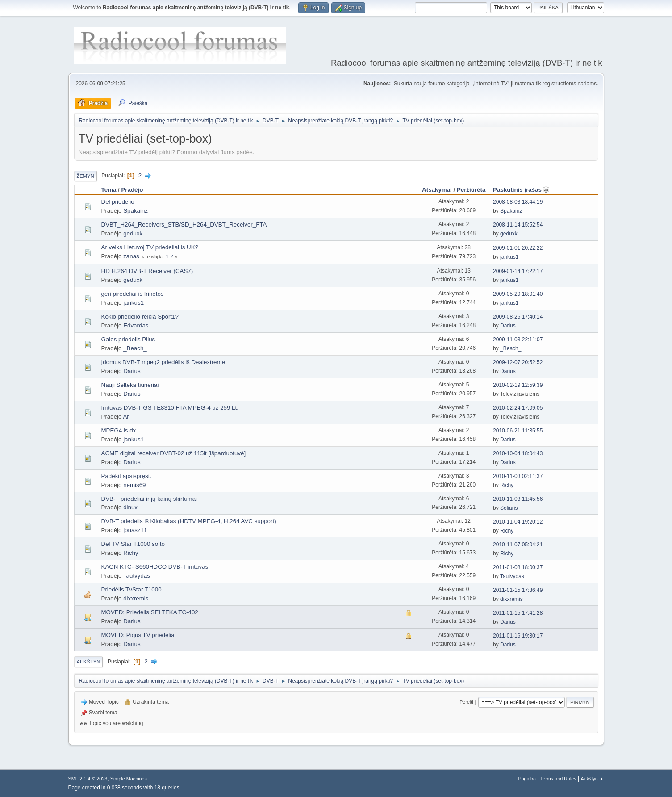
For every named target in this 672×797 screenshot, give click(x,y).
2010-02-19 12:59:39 (518, 385)
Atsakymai (437, 190)
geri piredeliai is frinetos (133, 294)
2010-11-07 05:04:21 (518, 545)
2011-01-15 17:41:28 (518, 613)
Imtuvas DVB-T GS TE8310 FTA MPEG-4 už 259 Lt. (170, 408)
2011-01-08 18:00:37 (518, 567)
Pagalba (527, 779)
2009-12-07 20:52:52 (518, 362)
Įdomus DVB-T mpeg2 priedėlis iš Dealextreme (163, 362)
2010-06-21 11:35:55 (518, 431)
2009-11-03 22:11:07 (518, 340)
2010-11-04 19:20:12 (518, 522)
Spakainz (136, 211)
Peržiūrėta (471, 190)
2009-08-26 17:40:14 (518, 317)
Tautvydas (137, 576)
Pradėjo (132, 190)
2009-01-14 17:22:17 (518, 271)
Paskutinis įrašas (521, 190)
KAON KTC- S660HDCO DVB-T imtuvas (155, 567)
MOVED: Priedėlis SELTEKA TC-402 (150, 612)
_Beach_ (135, 348)
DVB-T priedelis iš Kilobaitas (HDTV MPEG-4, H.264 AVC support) (189, 521)
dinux (130, 507)
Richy (507, 485)
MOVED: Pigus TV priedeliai (139, 635)
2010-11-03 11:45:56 (518, 499)
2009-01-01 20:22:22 (518, 248)
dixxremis (136, 598)
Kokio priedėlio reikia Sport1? (140, 317)
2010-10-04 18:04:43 (518, 453)
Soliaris (509, 508)
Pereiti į (467, 702)
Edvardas (136, 325)
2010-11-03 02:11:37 (518, 476)
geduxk (133, 233)
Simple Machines (129, 779)
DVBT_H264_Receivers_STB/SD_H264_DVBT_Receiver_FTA (184, 224)
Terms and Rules (558, 779)
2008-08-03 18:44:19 (518, 202)
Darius (508, 326)
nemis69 (134, 485)
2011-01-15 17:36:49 (518, 590)
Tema (109, 190)
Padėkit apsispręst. (127, 476)
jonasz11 (135, 530)
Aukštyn (89, 662)
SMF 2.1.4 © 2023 (88, 779)
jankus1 (509, 257)
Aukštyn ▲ (592, 779)
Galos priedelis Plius (128, 339)
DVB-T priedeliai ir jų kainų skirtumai (149, 499)
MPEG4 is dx (119, 430)
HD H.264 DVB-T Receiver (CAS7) (147, 271)
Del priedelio (118, 202)
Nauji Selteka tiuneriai (130, 385)
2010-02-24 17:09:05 (518, 408)
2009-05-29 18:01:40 (518, 294)
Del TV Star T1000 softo (133, 544)
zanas (131, 256)
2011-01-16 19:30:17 (518, 636)
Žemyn (86, 176)
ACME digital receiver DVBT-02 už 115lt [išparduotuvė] (174, 453)
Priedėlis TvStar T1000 (131, 589)
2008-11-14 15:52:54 (518, 225)
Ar (126, 417)
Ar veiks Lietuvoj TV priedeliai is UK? (150, 247)
